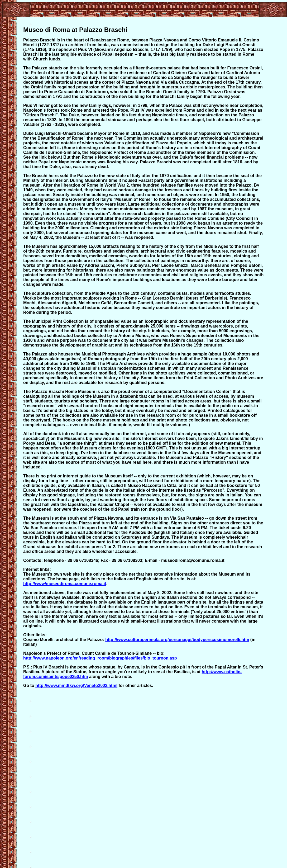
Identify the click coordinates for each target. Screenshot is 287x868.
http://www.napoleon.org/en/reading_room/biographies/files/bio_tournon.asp (100, 658)
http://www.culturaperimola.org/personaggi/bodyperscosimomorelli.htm (177, 640)
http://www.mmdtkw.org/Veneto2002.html (76, 686)
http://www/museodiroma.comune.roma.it (65, 584)
